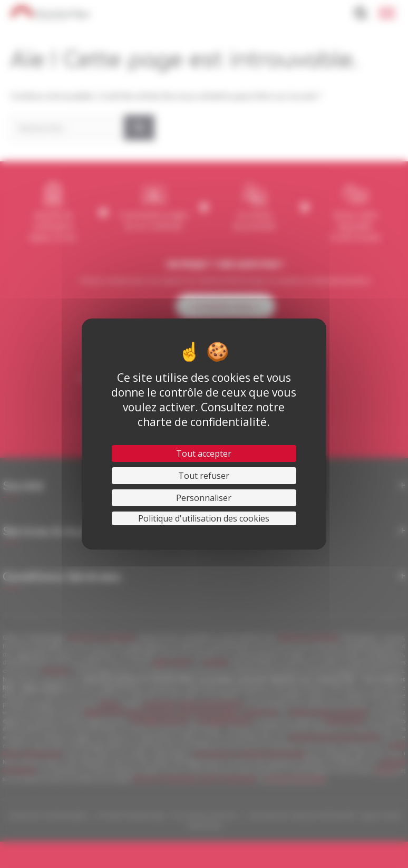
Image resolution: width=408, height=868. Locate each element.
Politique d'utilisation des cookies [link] (204, 518)
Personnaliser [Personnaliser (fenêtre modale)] (204, 498)
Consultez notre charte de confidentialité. (211, 414)
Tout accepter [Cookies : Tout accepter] (204, 454)
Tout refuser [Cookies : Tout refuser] (204, 476)
